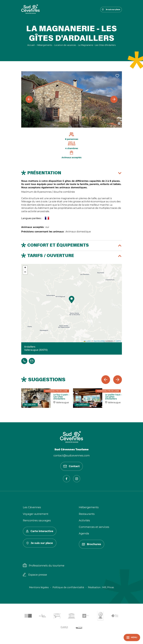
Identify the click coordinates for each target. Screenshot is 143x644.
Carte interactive (40, 531)
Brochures (92, 544)
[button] (72, 300)
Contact (72, 466)
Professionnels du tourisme (44, 566)
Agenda (84, 534)
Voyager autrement (36, 514)
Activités (84, 520)
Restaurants (87, 514)
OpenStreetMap (99, 341)
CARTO (118, 341)
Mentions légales (39, 587)
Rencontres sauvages (37, 520)
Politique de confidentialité (68, 587)
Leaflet (87, 341)
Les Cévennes (32, 507)
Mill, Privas (108, 587)
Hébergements (89, 507)
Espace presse (35, 575)
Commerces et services (94, 527)
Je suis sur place (111, 9)
